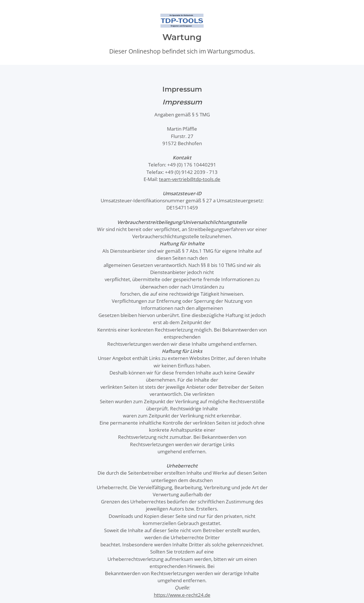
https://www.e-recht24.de (182, 595)
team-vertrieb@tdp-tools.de (190, 179)
